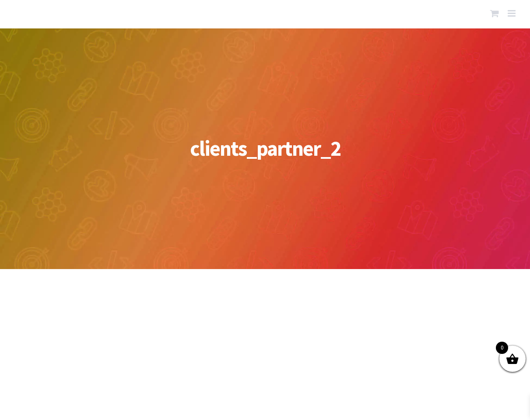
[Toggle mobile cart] (495, 13)
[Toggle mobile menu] (512, 13)
